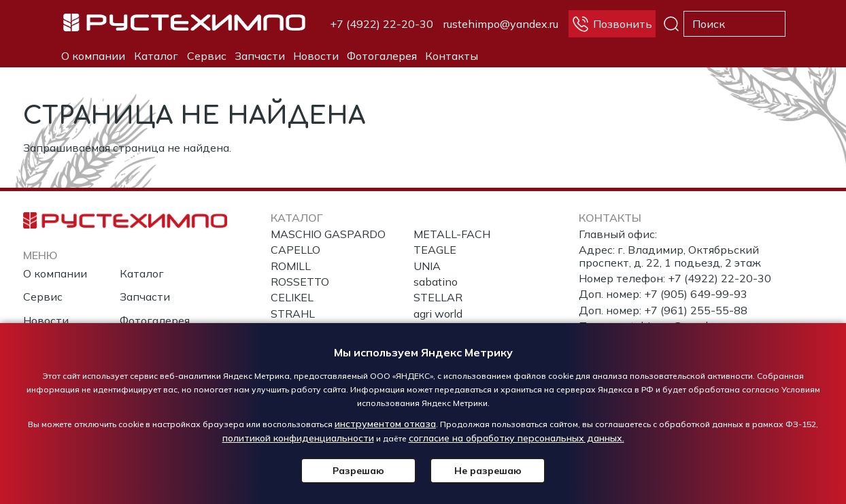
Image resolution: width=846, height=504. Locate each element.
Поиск (671, 24)
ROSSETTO (300, 282)
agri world (438, 314)
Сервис (207, 56)
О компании (93, 56)
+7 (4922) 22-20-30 (382, 24)
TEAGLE (435, 250)
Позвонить (623, 24)
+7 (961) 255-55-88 (696, 310)
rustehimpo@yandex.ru (501, 24)
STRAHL (293, 314)
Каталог (156, 56)
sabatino (436, 282)
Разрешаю (358, 471)
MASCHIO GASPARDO (328, 234)
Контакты (452, 56)
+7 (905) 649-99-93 (696, 294)
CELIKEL (292, 297)
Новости (316, 56)
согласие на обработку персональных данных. (517, 438)
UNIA (427, 266)
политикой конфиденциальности (298, 438)
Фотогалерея (382, 56)
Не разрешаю (488, 471)
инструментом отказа (385, 424)
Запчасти (260, 56)
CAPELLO (295, 250)
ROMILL (291, 266)
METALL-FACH (452, 234)
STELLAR (438, 297)
